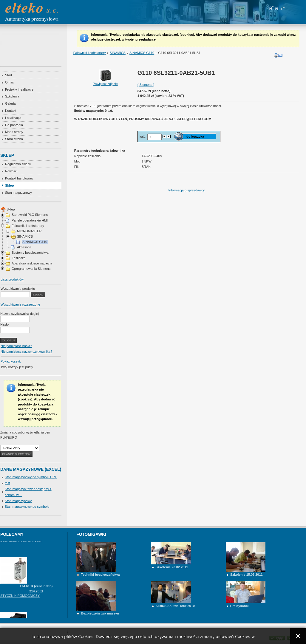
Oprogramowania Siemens (31, 269)
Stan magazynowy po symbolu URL (31, 477)
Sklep (11, 209)
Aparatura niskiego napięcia (32, 263)
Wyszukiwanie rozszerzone (20, 304)
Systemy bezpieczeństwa (30, 253)
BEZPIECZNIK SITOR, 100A (21, 553)
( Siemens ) (146, 85)
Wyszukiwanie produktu (18, 289)
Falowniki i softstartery (90, 53)
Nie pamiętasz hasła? (16, 346)
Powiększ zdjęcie (105, 82)
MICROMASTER (29, 231)
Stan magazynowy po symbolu (27, 507)
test (7, 483)
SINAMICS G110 (142, 53)
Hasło (4, 324)
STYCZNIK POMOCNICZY (20, 608)
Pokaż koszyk (11, 361)
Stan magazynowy (18, 501)
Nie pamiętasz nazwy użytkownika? (26, 352)
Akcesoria (24, 247)
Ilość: (143, 137)
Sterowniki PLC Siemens (30, 215)
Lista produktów (12, 279)
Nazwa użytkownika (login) (20, 314)
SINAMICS (118, 53)
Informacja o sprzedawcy (187, 190)
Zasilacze (18, 258)
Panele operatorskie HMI (30, 220)
